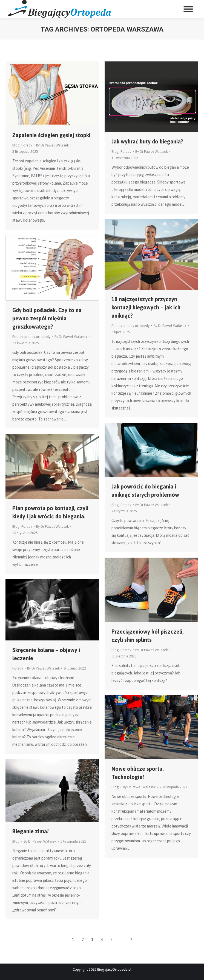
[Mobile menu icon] (188, 9)
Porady (27, 145)
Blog (16, 145)
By (52, 145)
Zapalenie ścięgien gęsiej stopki (51, 135)
